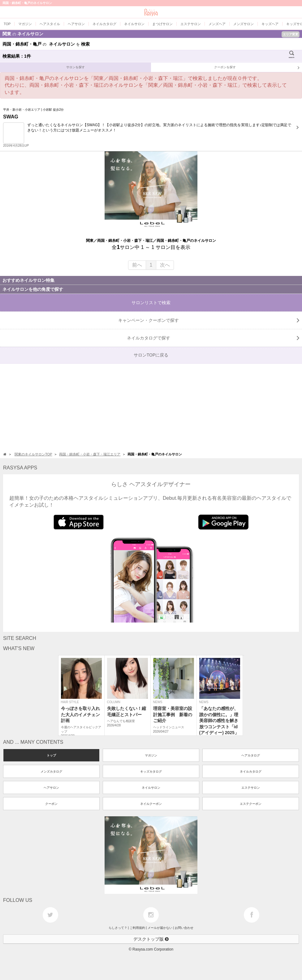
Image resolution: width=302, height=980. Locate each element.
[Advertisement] (151, 407)
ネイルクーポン (151, 804)
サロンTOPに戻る (151, 355)
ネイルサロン (151, 788)
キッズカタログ (151, 772)
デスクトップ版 (151, 939)
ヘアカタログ (251, 755)
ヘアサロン (51, 788)
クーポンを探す (257, 68)
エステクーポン (251, 804)
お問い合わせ (184, 928)
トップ (51, 755)
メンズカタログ (51, 772)
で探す (213, 338)
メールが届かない (160, 928)
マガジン (151, 755)
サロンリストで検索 (151, 303)
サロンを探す (75, 67)
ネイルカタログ (251, 772)
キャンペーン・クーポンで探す (209, 320)
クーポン (51, 804)
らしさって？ (118, 928)
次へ (165, 265)
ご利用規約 (137, 928)
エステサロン (251, 788)
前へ (137, 265)
